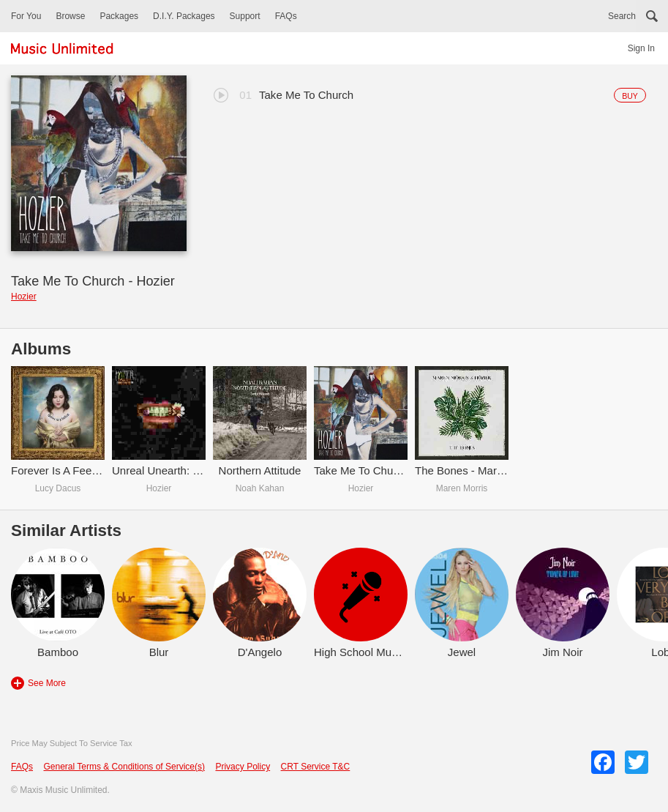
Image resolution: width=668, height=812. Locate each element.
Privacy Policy (243, 767)
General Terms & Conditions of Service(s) (124, 767)
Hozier (24, 297)
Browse (70, 16)
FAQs (286, 16)
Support (245, 16)
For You (26, 16)
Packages (119, 16)
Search (622, 16)
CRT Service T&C (316, 767)
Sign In (641, 48)
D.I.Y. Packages (184, 16)
